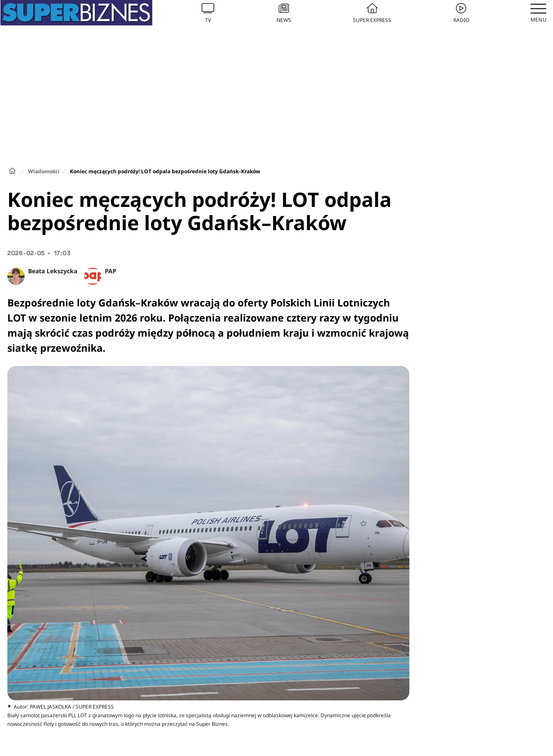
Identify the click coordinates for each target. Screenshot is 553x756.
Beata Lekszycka (53, 271)
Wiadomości (44, 171)
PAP (111, 271)
